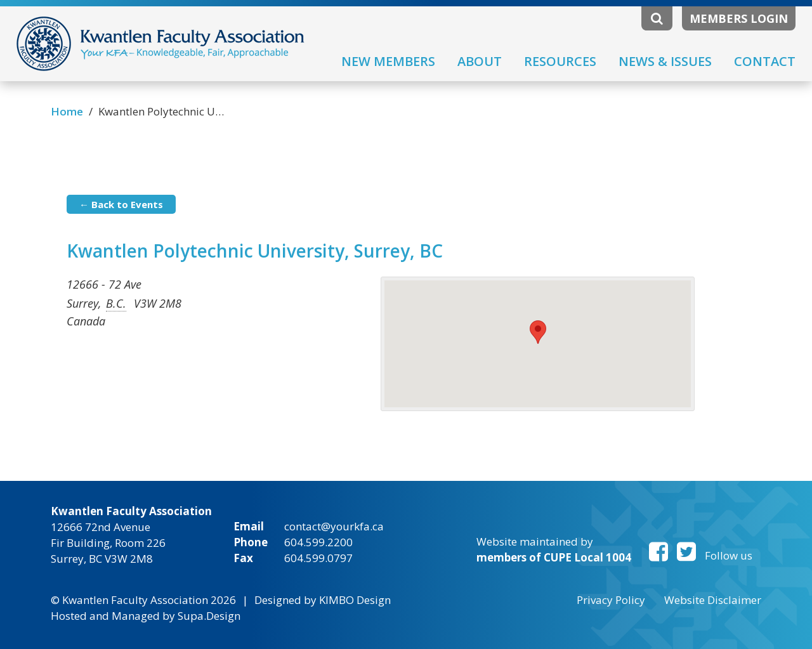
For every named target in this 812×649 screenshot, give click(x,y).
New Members (388, 61)
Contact (765, 61)
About (480, 61)
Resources (560, 61)
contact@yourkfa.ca (334, 526)
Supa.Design (209, 616)
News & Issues (665, 61)
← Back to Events (121, 204)
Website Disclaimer (713, 600)
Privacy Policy (611, 600)
